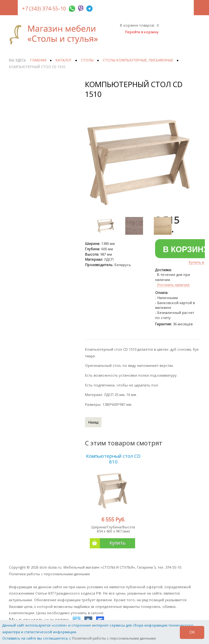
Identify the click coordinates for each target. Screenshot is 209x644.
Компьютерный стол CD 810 (113, 459)
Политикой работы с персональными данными (114, 638)
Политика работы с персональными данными (49, 574)
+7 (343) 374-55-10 (44, 9)
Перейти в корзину (142, 32)
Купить (108, 543)
